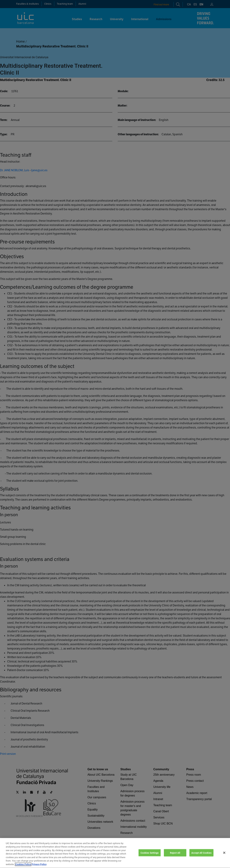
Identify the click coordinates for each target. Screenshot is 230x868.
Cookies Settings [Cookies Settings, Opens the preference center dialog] (150, 857)
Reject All (175, 857)
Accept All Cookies (201, 857)
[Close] (224, 857)
